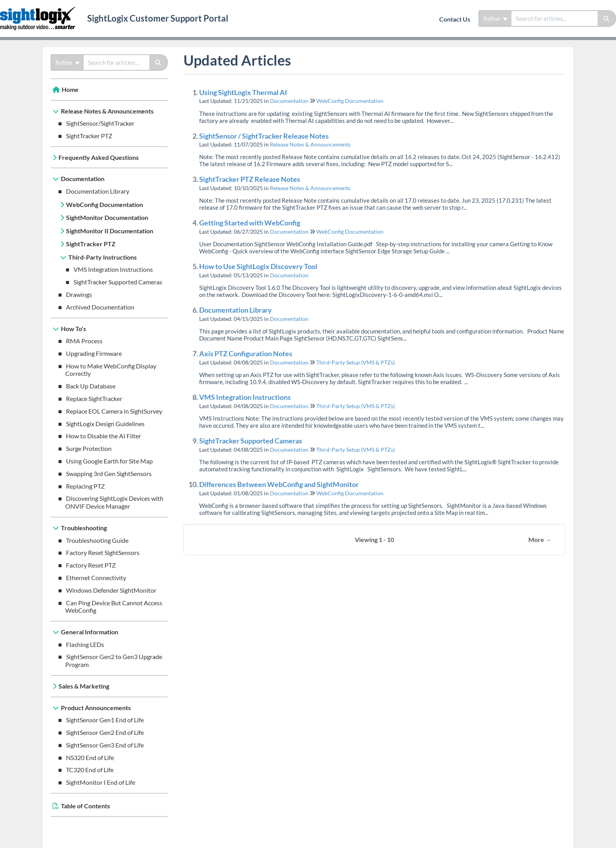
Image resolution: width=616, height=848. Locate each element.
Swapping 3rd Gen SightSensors (109, 473)
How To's (73, 329)
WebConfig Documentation (104, 204)
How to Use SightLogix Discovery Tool (258, 266)
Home (70, 89)
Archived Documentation (100, 307)
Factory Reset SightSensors (103, 552)
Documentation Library (98, 191)
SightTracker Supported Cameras (118, 282)
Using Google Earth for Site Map (109, 461)
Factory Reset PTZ (91, 565)
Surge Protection (89, 448)
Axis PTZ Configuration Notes (246, 353)
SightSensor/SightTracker (100, 123)
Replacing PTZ (85, 486)
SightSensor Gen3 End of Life (105, 745)
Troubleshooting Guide (97, 540)
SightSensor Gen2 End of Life (105, 732)
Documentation (83, 179)
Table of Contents (85, 806)
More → (540, 539)
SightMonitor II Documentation (110, 231)
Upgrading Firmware (94, 353)
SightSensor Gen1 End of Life (105, 720)
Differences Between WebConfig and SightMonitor (279, 484)
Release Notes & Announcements (107, 111)
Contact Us (455, 19)
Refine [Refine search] (495, 18)
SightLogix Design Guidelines (105, 424)
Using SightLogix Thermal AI (243, 92)
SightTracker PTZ (89, 136)
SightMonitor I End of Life (101, 782)
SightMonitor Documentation (107, 217)
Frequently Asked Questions (99, 157)
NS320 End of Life (90, 757)
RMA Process (84, 341)
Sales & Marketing (84, 686)
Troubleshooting (84, 528)
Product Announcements (96, 708)
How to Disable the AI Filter (104, 436)
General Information (90, 632)
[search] (555, 18)
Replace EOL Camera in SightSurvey (114, 411)
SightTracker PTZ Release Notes (250, 179)
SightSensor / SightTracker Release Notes (264, 136)
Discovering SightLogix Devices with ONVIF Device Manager (114, 502)
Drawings (79, 294)
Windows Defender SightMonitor (111, 590)
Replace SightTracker (94, 398)
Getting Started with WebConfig (250, 223)
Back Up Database (91, 386)
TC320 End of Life (90, 770)
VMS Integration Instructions (113, 269)
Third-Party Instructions (103, 257)
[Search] (607, 18)
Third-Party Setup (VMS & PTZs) (356, 362)
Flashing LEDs (85, 644)
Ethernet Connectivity (96, 578)
